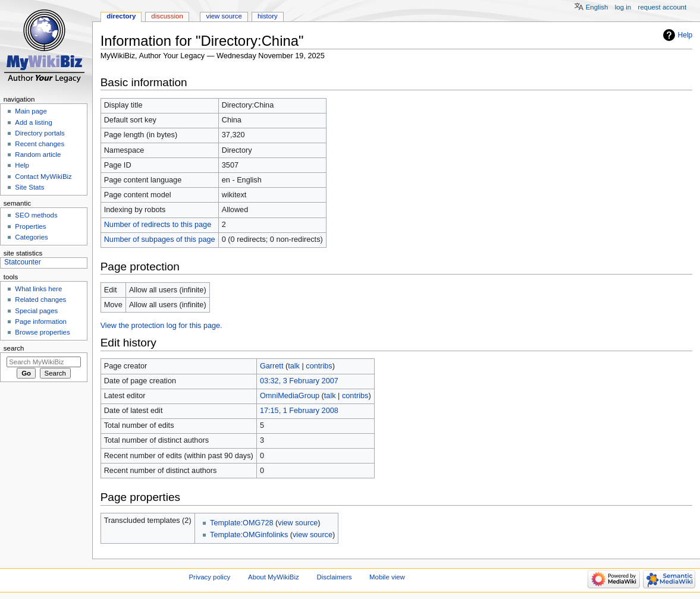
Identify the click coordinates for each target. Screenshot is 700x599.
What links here (38, 289)
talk (294, 366)
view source (298, 523)
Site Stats (29, 187)
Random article (38, 155)
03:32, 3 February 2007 (299, 381)
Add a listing (33, 122)
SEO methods (36, 215)
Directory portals (40, 133)
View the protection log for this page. (161, 326)
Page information (41, 321)
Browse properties (42, 332)
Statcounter (23, 262)
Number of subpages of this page (160, 239)
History (268, 16)
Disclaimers (334, 577)
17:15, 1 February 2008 (299, 411)
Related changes (40, 299)
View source (224, 16)
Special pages (36, 311)
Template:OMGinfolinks (249, 535)
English (597, 7)
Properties (30, 226)
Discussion (167, 16)
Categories (31, 237)
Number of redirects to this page (158, 225)
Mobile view (387, 577)
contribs (319, 366)
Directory (121, 16)
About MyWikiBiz (274, 577)
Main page (31, 111)
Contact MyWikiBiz (43, 176)
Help (685, 35)
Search (14, 348)
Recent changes (40, 144)
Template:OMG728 (241, 523)
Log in (623, 7)
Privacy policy (210, 577)
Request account (663, 7)
